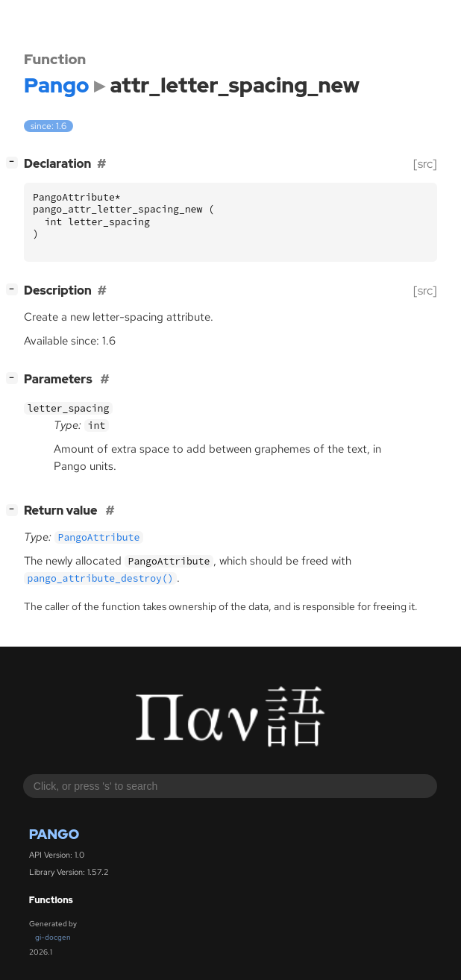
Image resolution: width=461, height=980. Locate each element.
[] (15, 162)
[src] (425, 164)
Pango (54, 834)
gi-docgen (53, 937)
